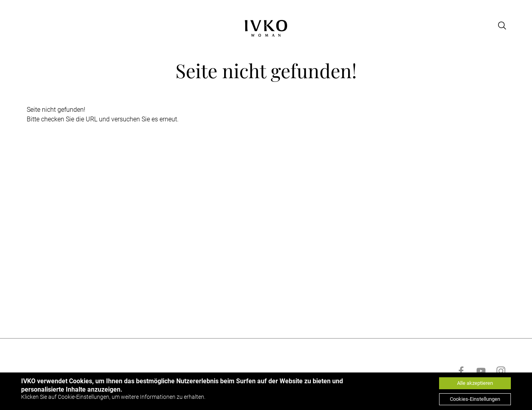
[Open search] (502, 26)
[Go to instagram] (501, 371)
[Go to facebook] (461, 371)
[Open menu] (26, 26)
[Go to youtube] (481, 371)
